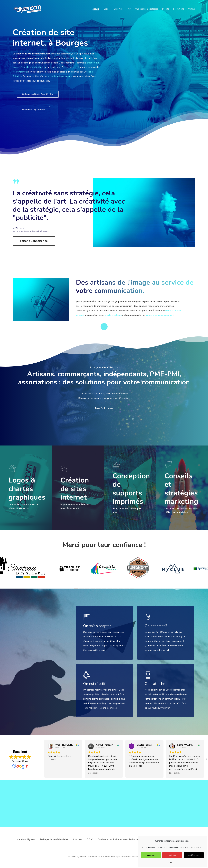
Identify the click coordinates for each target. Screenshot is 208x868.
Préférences (194, 855)
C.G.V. (90, 839)
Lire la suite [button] (93, 773)
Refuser (172, 855)
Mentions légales (26, 839)
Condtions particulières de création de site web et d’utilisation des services (138, 839)
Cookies (78, 839)
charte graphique (113, 315)
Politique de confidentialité (54, 839)
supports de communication (159, 315)
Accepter (151, 855)
